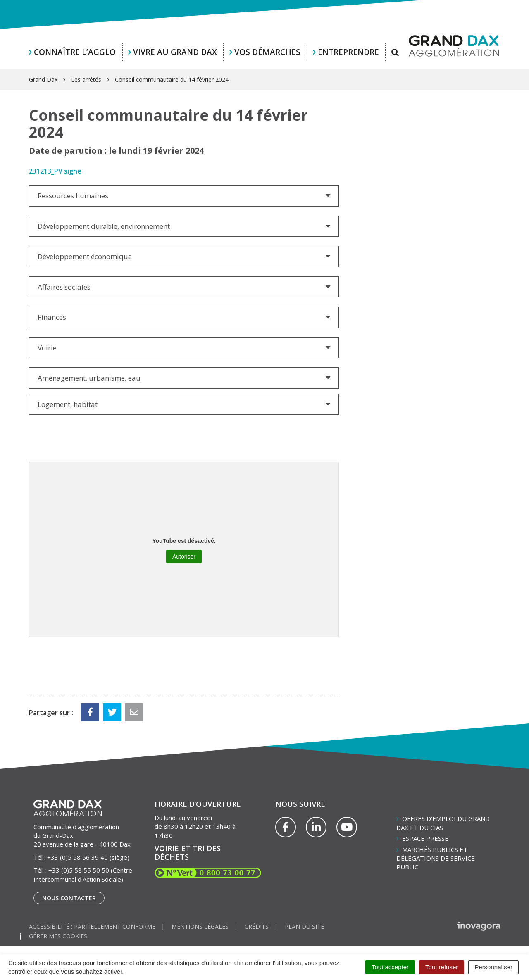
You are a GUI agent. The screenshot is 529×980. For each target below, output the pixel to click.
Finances (52, 317)
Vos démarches (267, 52)
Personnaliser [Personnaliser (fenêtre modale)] (493, 967)
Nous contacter (69, 898)
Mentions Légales (200, 926)
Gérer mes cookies (58, 936)
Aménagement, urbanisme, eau (89, 378)
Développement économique (85, 256)
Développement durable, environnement (104, 226)
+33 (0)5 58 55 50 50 (79, 870)
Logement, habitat (68, 404)
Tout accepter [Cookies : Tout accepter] (390, 967)
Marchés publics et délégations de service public (436, 858)
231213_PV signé (55, 171)
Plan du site (304, 926)
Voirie (47, 348)
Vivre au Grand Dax (175, 52)
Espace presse (425, 838)
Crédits (257, 926)
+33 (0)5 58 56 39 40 (77, 857)
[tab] (184, 196)
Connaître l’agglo (75, 52)
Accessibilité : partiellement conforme (92, 926)
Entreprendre (348, 52)
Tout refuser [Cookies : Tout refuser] (442, 967)
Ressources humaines (73, 196)
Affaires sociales (64, 287)
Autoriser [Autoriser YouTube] (184, 557)
